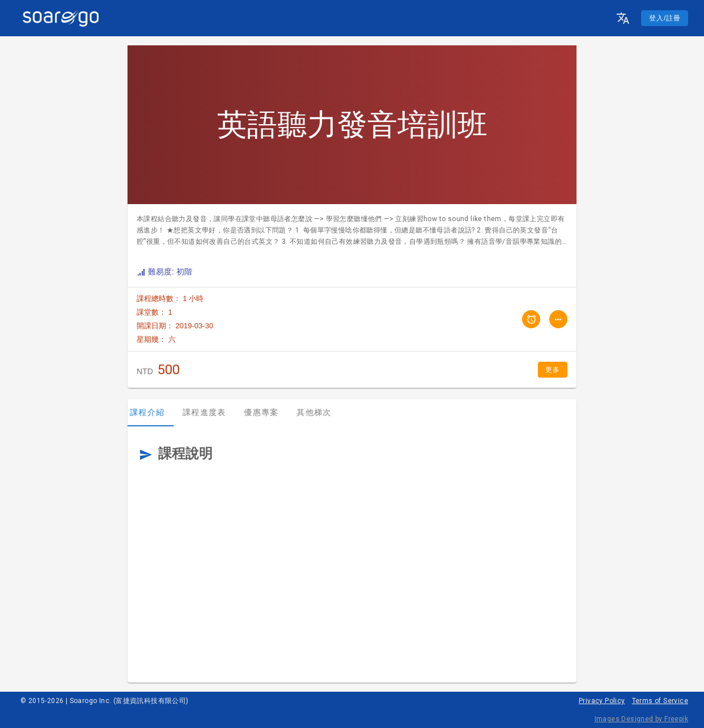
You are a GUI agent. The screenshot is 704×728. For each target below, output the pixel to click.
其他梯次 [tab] (321, 412)
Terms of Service (660, 701)
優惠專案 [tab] (268, 412)
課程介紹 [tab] (154, 412)
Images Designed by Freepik (641, 719)
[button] (623, 18)
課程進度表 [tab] (211, 412)
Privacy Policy (602, 701)
